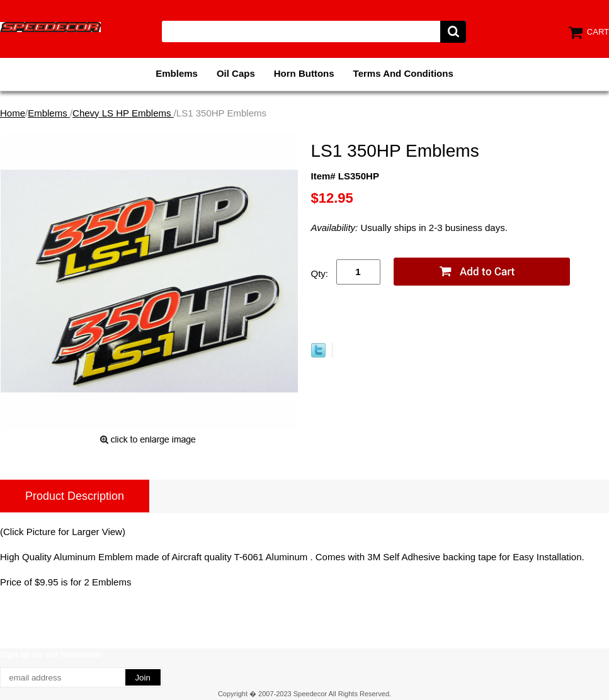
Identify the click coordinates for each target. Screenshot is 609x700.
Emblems (177, 73)
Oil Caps (236, 73)
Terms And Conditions (403, 73)
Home (13, 113)
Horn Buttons (304, 73)
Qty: (320, 274)
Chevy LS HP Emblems (123, 113)
